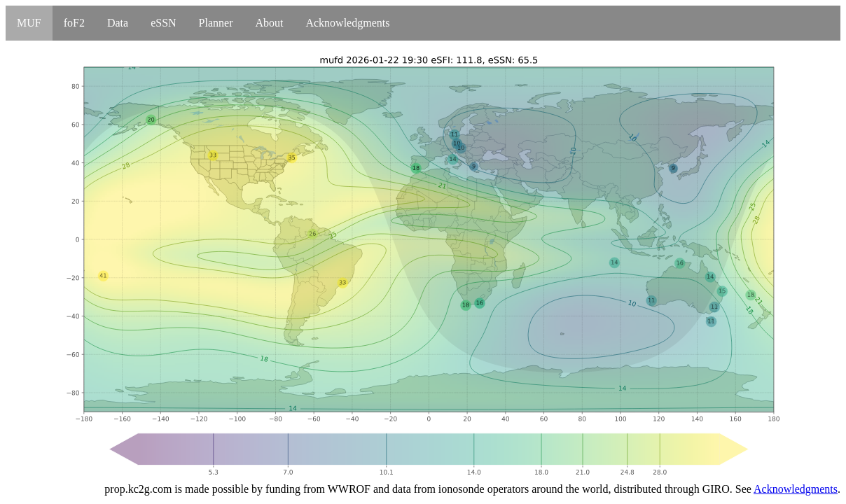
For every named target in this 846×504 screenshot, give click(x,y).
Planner (216, 23)
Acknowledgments (347, 23)
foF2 (74, 23)
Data (118, 23)
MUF (29, 23)
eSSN (163, 23)
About (269, 23)
